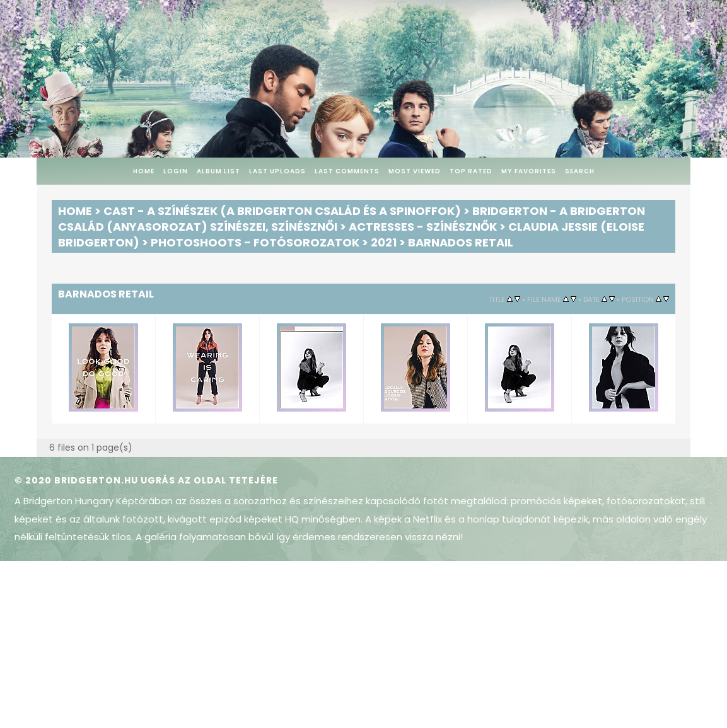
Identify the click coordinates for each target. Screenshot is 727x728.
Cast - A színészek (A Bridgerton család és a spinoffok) (282, 211)
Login (176, 171)
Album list (218, 171)
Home (144, 171)
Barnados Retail (461, 242)
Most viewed (415, 171)
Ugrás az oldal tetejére (209, 480)
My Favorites (529, 171)
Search (580, 171)
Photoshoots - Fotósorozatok (255, 242)
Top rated (471, 171)
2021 (384, 242)
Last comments (347, 171)
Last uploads (277, 171)
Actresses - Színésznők (423, 227)
